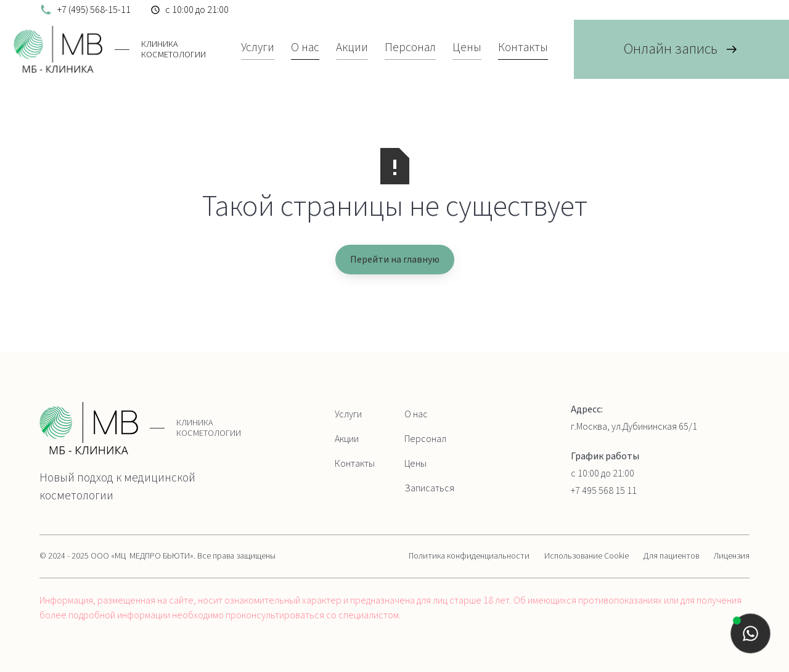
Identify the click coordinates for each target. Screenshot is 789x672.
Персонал (425, 439)
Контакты (355, 464)
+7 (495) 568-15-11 (94, 10)
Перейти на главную (395, 260)
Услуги (348, 414)
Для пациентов (671, 556)
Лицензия (732, 556)
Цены (415, 464)
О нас (416, 414)
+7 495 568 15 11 (604, 491)
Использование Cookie (587, 556)
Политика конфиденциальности (469, 556)
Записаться (429, 488)
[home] (108, 49)
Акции (347, 439)
